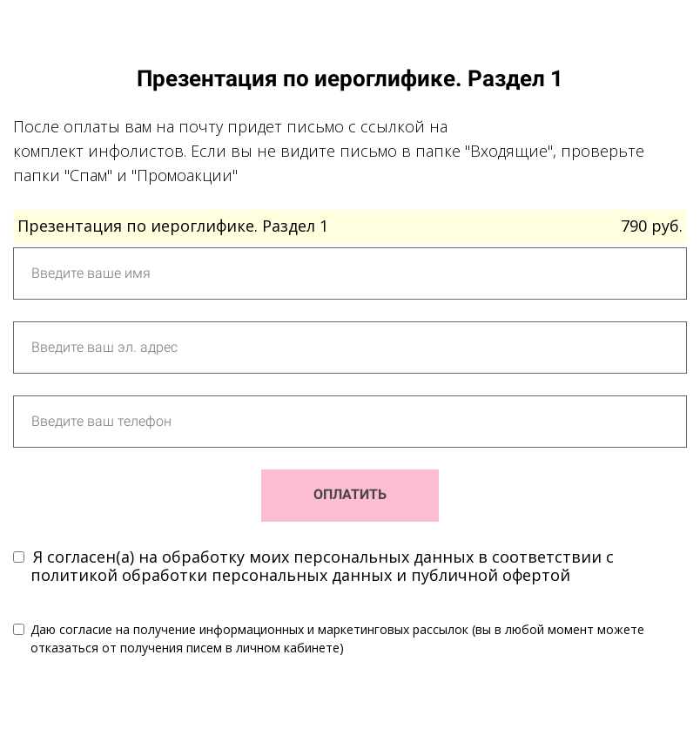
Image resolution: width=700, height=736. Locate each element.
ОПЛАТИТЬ (350, 494)
